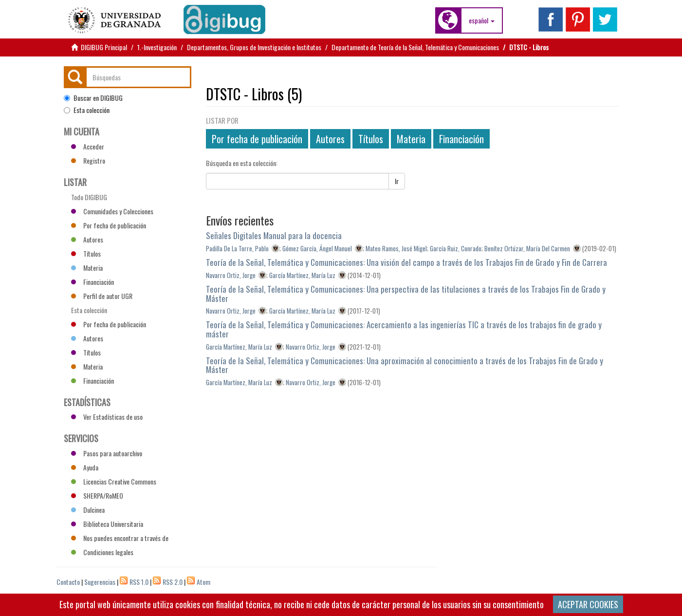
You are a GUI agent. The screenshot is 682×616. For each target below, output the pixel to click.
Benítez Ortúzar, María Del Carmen (527, 248)
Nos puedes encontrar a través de (120, 538)
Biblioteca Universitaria (107, 524)
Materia (411, 139)
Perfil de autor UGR (102, 296)
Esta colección (87, 110)
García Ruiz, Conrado (456, 248)
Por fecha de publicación (257, 139)
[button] (482, 20)
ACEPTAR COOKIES (588, 604)
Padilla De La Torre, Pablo (237, 248)
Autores (330, 139)
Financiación (461, 139)
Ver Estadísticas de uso (107, 417)
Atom (203, 582)
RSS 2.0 (173, 582)
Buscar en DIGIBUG (93, 98)
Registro (88, 160)
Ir (397, 181)
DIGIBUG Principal (104, 47)
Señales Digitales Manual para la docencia (274, 235)
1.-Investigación (157, 47)
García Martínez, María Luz (302, 275)
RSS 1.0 (139, 582)
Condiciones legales (102, 552)
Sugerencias (100, 582)
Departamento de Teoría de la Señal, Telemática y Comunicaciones (415, 47)
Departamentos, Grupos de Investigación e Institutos (254, 47)
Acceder (88, 146)
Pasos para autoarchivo (107, 453)
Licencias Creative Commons (114, 481)
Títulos (371, 139)
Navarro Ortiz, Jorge (231, 275)
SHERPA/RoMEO (97, 495)
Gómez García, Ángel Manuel (317, 248)
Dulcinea (88, 510)
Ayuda (85, 467)
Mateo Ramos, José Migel (396, 248)
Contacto (68, 582)
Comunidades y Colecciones (112, 211)
